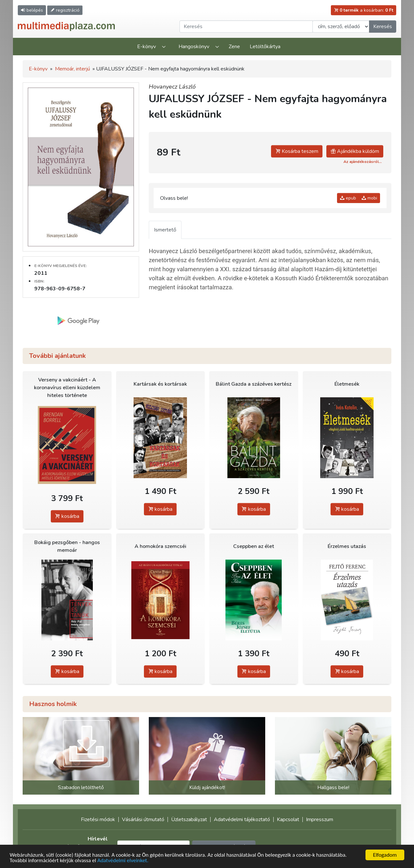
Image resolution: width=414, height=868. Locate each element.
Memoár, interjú (72, 69)
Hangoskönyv (194, 47)
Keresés (383, 27)
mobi (369, 198)
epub (348, 198)
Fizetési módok (98, 820)
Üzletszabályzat (189, 820)
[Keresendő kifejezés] (246, 27)
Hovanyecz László (172, 87)
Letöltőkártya (265, 47)
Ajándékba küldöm (355, 151)
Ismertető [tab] (165, 230)
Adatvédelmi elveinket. (123, 861)
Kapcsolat (288, 820)
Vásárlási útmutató (143, 820)
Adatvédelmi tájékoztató (242, 820)
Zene (234, 47)
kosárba (67, 516)
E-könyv (147, 47)
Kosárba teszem (297, 151)
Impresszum (320, 820)
